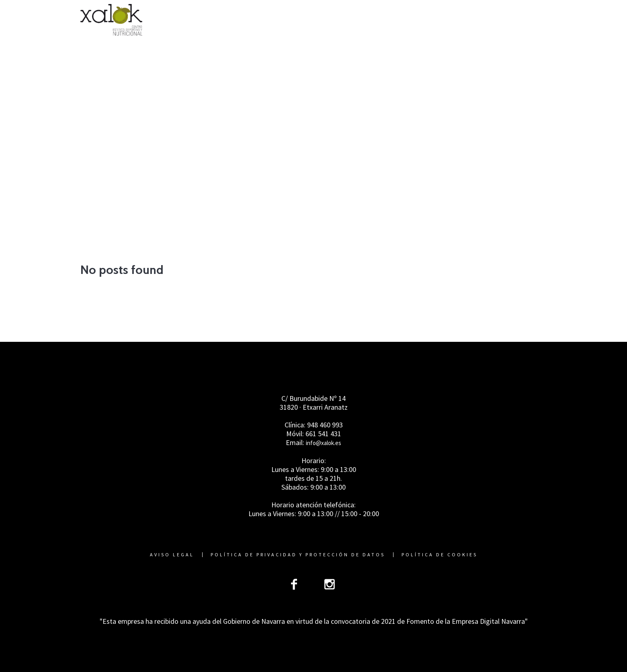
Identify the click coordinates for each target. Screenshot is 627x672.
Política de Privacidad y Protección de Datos (298, 555)
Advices (328, 194)
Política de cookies (440, 555)
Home (295, 194)
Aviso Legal (172, 555)
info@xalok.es (324, 443)
